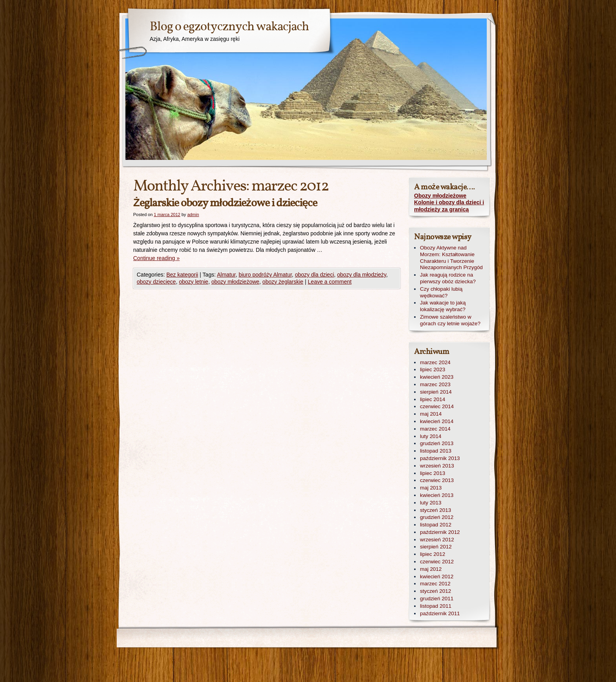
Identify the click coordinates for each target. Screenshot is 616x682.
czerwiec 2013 (437, 480)
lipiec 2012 (433, 554)
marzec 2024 (435, 362)
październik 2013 (440, 458)
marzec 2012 (435, 584)
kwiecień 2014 (437, 421)
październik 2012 (440, 532)
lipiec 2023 (433, 369)
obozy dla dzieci (315, 275)
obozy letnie (193, 282)
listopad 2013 (436, 451)
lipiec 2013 (433, 473)
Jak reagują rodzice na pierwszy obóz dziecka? (448, 278)
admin (193, 214)
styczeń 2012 (435, 591)
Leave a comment (330, 282)
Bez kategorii (182, 275)
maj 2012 (431, 569)
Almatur (226, 275)
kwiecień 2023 (437, 377)
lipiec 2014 (433, 399)
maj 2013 (431, 488)
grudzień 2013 (437, 443)
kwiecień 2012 (437, 577)
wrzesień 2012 (437, 540)
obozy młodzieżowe (235, 282)
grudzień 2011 (437, 599)
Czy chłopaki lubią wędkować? (441, 292)
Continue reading (156, 258)
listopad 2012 (436, 525)
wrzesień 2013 (437, 466)
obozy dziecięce (156, 282)
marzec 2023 (435, 384)
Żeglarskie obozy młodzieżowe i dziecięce (225, 203)
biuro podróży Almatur (265, 275)
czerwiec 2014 (437, 406)
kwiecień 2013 (437, 495)
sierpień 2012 (436, 547)
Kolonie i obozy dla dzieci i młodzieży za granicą (449, 206)
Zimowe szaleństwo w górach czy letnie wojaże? (450, 320)
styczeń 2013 (435, 510)
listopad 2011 (436, 606)
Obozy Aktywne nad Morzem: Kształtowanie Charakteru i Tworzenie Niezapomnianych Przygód (451, 258)
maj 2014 (431, 414)
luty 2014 (431, 436)
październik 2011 (440, 613)
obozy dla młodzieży (362, 275)
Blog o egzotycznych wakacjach (229, 27)
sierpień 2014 (436, 392)
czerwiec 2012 (437, 562)
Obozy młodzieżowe (440, 196)
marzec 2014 (435, 429)
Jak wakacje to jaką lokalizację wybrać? (443, 306)
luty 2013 (431, 503)
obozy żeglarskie (283, 282)
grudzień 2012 (437, 517)
